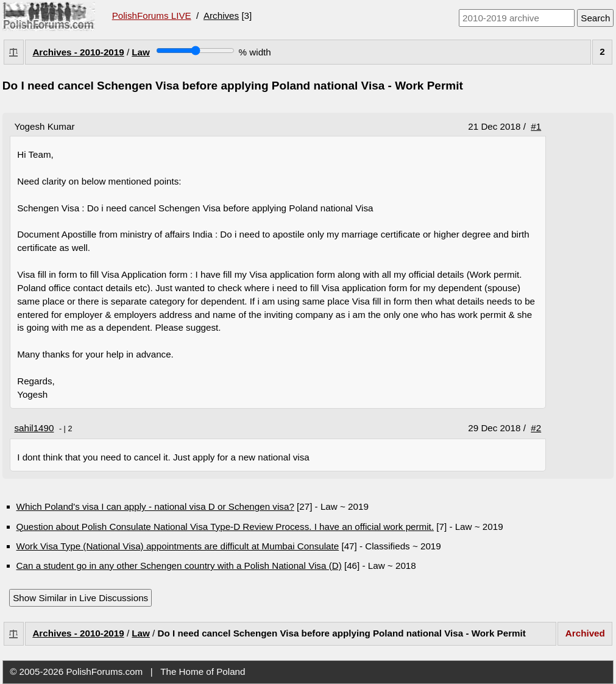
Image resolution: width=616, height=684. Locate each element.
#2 (536, 428)
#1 (536, 126)
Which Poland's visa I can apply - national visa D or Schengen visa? (155, 506)
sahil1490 (34, 428)
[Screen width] (195, 51)
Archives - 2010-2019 (78, 52)
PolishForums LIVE (152, 16)
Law (141, 52)
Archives (221, 16)
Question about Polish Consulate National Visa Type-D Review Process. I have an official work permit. (225, 527)
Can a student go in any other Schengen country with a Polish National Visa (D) (179, 566)
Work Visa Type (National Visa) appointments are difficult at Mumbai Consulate (178, 546)
